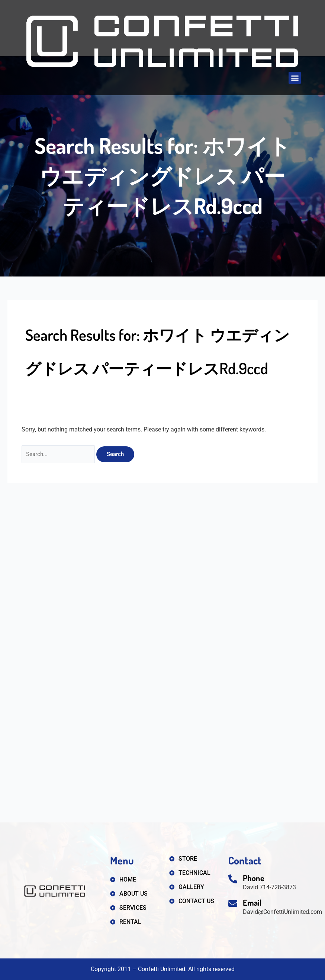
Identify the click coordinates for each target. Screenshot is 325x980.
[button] (295, 78)
